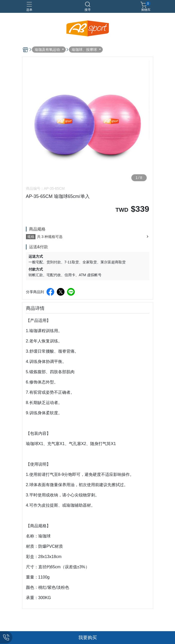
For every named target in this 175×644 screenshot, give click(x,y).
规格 (31, 237)
